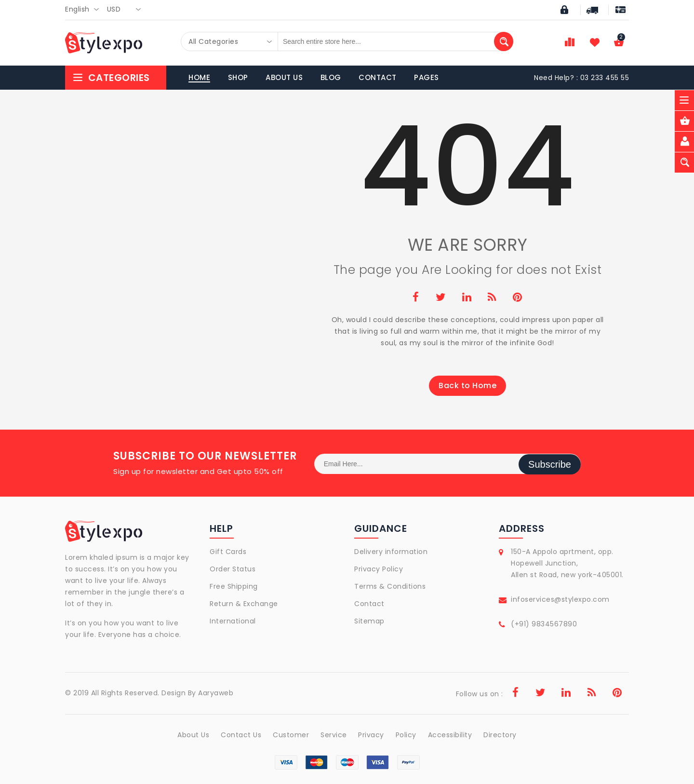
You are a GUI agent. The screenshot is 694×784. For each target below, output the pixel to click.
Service (334, 735)
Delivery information (391, 552)
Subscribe (550, 464)
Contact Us (240, 735)
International (233, 621)
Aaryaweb (216, 693)
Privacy (372, 735)
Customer (290, 735)
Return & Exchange (244, 604)
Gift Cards (228, 552)
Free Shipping (234, 586)
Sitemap (369, 621)
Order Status (233, 569)
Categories (111, 78)
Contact (369, 604)
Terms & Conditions (390, 586)
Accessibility (451, 735)
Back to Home (467, 385)
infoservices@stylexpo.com (560, 599)
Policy (407, 735)
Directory (501, 735)
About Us (192, 735)
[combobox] (85, 10)
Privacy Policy (379, 569)
